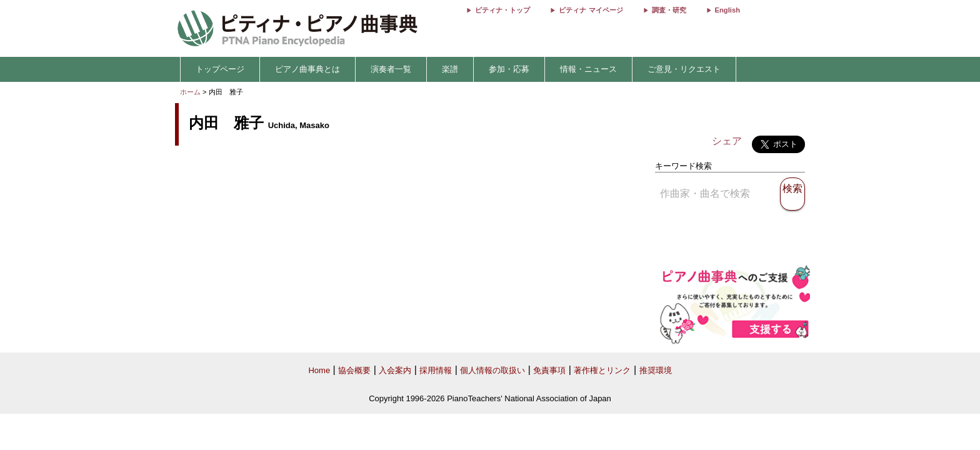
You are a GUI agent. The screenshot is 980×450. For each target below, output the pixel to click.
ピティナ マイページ (591, 10)
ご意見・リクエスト (684, 69)
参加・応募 (509, 69)
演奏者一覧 (391, 69)
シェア (727, 141)
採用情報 (436, 370)
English (727, 10)
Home (319, 370)
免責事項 (549, 370)
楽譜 (450, 69)
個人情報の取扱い (492, 370)
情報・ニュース (588, 69)
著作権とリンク (602, 370)
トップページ (220, 69)
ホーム (190, 92)
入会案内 (395, 370)
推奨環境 (656, 370)
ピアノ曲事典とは (307, 69)
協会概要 (354, 370)
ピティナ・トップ (502, 10)
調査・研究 (669, 10)
